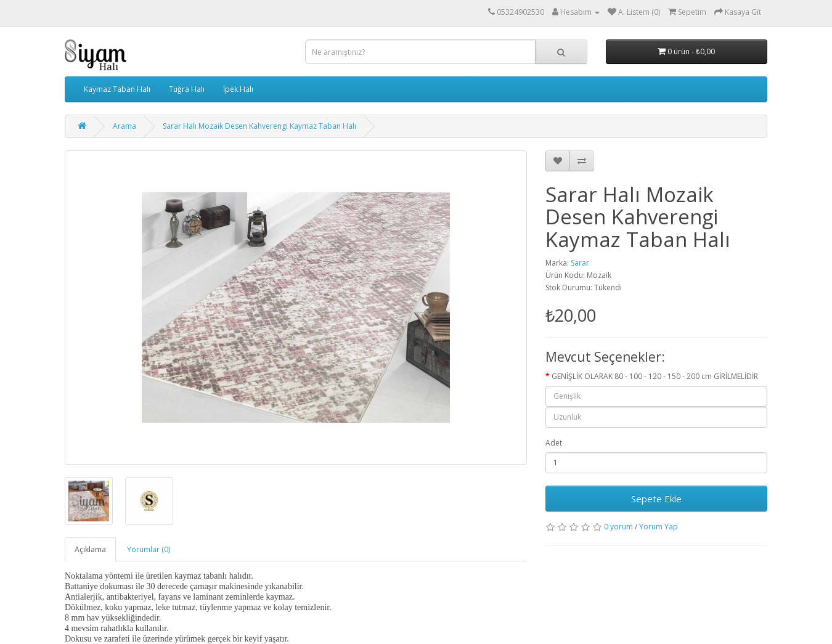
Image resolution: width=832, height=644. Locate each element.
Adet (554, 443)
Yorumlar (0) (149, 549)
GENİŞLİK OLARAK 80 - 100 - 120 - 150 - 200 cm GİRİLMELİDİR (655, 376)
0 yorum (618, 527)
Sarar (580, 263)
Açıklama (90, 549)
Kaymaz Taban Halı (117, 89)
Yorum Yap (659, 527)
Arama (124, 126)
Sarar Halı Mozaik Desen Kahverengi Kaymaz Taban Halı (259, 126)
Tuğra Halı (187, 89)
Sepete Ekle (656, 499)
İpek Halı (238, 89)
